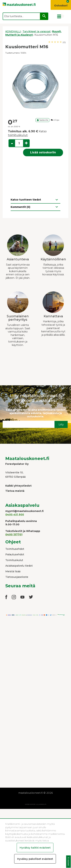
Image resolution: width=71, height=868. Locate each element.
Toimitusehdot (15, 549)
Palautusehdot (15, 554)
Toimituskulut (14, 560)
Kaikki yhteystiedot (18, 486)
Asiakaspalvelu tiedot (19, 566)
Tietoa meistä (15, 491)
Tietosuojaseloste (17, 577)
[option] (35, 86)
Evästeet (68, 862)
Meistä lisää (13, 571)
